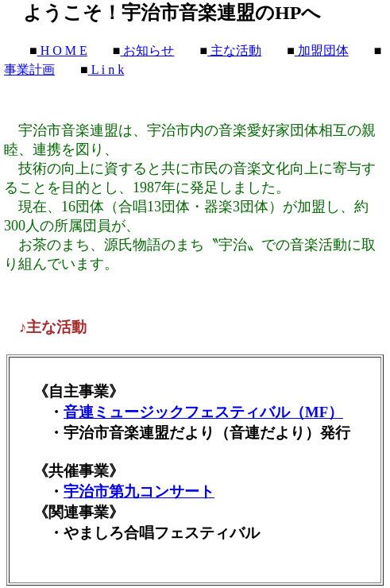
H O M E (62, 50)
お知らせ (147, 50)
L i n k (106, 70)
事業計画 (29, 70)
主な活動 (234, 50)
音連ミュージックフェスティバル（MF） (203, 412)
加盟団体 (322, 50)
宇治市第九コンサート (139, 491)
